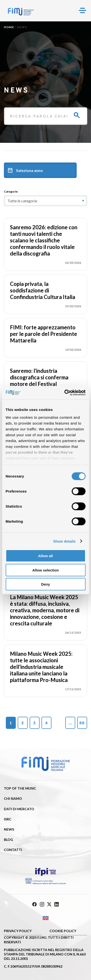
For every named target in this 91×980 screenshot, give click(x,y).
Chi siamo (13, 798)
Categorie (11, 192)
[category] (45, 201)
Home (9, 27)
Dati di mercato (19, 809)
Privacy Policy (18, 931)
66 (82, 723)
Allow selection (45, 570)
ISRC (8, 819)
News (9, 829)
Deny (45, 584)
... (70, 723)
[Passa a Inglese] (45, 918)
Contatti (13, 850)
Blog (8, 839)
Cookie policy (63, 931)
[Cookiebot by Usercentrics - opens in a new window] (65, 392)
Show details (64, 541)
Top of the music (20, 788)
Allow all (45, 556)
